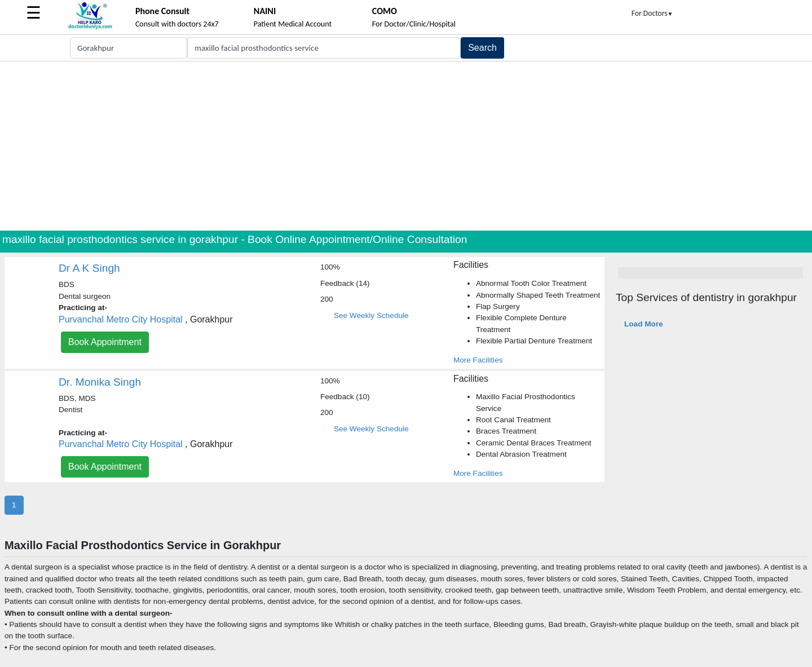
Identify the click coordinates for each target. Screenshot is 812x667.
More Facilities (478, 360)
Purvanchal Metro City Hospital (121, 319)
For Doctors (652, 13)
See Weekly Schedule (371, 315)
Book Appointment (105, 342)
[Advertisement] (406, 146)
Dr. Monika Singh (100, 382)
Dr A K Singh (89, 268)
